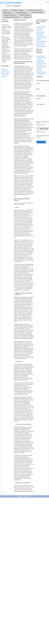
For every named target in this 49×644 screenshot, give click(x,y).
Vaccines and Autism (10, 15)
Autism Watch (40, 32)
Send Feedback (41, 142)
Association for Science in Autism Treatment (41, 58)
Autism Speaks (40, 61)
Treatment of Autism (37, 13)
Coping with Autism (22, 13)
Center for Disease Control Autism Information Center (42, 65)
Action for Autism (41, 27)
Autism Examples (25, 15)
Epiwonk (39, 39)
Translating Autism (42, 46)
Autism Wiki (40, 34)
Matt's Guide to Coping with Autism (6, 75)
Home (5, 10)
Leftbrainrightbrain (41, 41)
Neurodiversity (40, 45)
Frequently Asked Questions (11, 17)
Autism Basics (8, 13)
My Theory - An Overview (35, 10)
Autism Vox (40, 30)
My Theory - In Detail (18, 10)
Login (47, 2)
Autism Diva (40, 29)
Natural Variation (41, 43)
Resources (27, 17)
